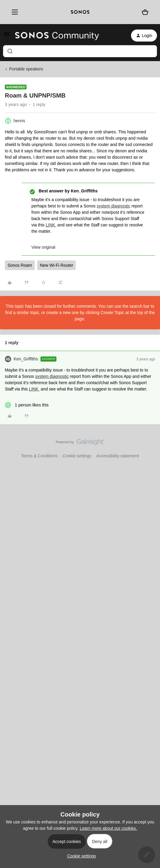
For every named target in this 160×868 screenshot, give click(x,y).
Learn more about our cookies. (108, 828)
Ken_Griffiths (26, 359)
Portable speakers (26, 69)
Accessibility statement (118, 456)
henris (19, 121)
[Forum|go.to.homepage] (57, 36)
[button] (7, 36)
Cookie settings (77, 456)
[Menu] (13, 12)
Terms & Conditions (39, 456)
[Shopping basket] (145, 12)
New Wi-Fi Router (56, 265)
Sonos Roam (20, 265)
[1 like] (27, 405)
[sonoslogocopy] (80, 12)
